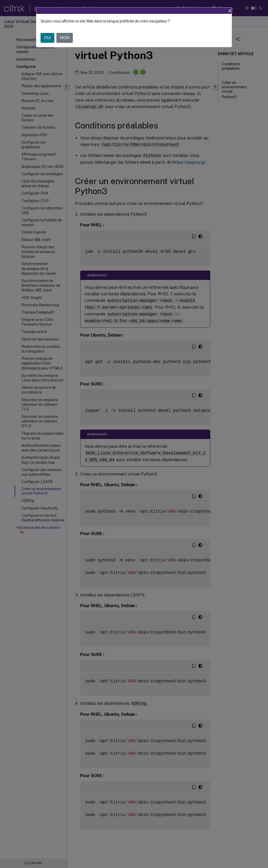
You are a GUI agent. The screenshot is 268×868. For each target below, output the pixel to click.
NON (65, 38)
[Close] (230, 11)
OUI (47, 38)
